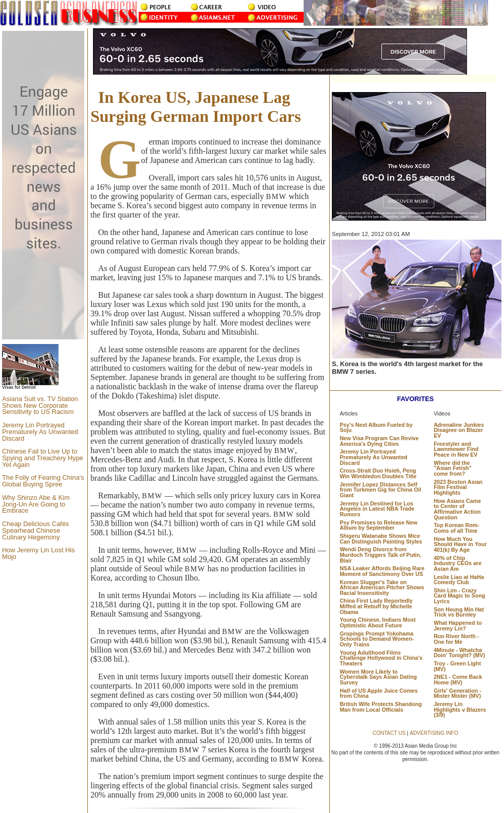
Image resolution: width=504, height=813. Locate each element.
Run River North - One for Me (456, 639)
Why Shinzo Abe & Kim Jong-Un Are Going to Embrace (36, 504)
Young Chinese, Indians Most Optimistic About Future (378, 622)
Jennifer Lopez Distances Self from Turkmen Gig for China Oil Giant (380, 490)
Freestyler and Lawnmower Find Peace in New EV (456, 449)
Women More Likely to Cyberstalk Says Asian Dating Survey (378, 677)
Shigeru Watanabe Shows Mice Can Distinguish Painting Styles (381, 539)
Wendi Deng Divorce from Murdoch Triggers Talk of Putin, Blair (380, 555)
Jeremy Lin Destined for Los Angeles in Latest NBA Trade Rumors (377, 509)
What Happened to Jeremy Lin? (458, 626)
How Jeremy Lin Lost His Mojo (39, 553)
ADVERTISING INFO (434, 733)
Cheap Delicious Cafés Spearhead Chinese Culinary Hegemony (35, 530)
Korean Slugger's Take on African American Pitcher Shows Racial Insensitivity (382, 588)
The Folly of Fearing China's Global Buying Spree (43, 481)
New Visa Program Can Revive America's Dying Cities (379, 441)
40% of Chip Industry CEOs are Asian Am (458, 563)
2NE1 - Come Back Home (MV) (458, 680)
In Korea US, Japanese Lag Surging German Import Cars (196, 107)
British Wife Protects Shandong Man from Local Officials (381, 707)
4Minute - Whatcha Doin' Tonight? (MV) (459, 653)
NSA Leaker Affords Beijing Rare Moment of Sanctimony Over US (382, 571)
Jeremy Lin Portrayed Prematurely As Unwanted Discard (40, 432)
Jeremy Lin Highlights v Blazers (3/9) (460, 709)
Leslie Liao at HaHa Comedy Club (459, 580)
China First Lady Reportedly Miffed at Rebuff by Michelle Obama (376, 606)
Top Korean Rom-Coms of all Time (456, 528)
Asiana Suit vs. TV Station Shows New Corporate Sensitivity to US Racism (40, 405)
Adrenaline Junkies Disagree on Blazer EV (459, 430)
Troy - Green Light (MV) (457, 666)
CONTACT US (389, 733)
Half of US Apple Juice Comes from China (379, 693)
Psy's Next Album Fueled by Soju (376, 428)
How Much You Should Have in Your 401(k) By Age (460, 544)
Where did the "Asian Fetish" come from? (452, 468)
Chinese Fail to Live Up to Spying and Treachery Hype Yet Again (43, 458)
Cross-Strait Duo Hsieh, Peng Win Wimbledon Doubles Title (378, 473)
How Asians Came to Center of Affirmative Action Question (457, 509)
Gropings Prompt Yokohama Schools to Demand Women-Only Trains (377, 639)
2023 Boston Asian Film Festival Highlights (458, 487)
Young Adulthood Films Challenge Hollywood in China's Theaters (381, 658)
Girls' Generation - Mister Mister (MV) (458, 693)
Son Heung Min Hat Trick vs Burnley (459, 612)
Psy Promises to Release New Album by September (378, 525)
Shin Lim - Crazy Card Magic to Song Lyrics (459, 596)
